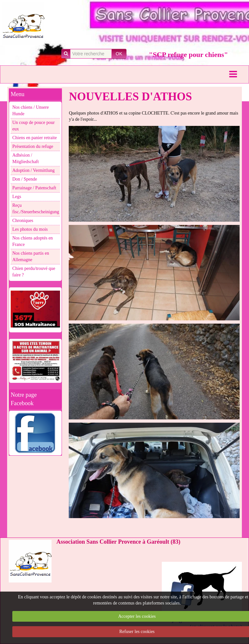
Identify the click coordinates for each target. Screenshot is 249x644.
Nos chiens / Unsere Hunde (30, 111)
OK (119, 54)
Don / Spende (25, 179)
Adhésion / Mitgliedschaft (26, 158)
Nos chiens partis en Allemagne (31, 256)
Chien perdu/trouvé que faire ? (34, 272)
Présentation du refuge (33, 146)
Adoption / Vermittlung (33, 170)
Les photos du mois (30, 229)
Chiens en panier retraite (35, 138)
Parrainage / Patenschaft (34, 188)
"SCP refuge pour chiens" (188, 55)
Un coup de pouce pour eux (34, 126)
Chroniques (23, 221)
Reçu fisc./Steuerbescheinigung (36, 209)
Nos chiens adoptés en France (33, 241)
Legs (17, 197)
